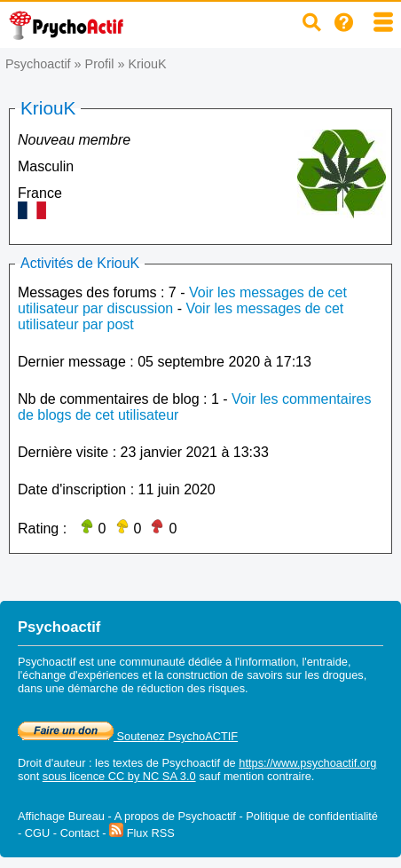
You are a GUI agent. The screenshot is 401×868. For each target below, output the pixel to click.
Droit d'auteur (51, 763)
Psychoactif (38, 64)
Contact (80, 833)
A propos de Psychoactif (175, 816)
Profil (100, 64)
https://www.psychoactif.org (307, 763)
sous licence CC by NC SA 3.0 (119, 776)
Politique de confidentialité (312, 816)
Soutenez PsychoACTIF (128, 736)
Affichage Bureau (61, 816)
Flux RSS (142, 833)
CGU (37, 833)
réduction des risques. (192, 688)
